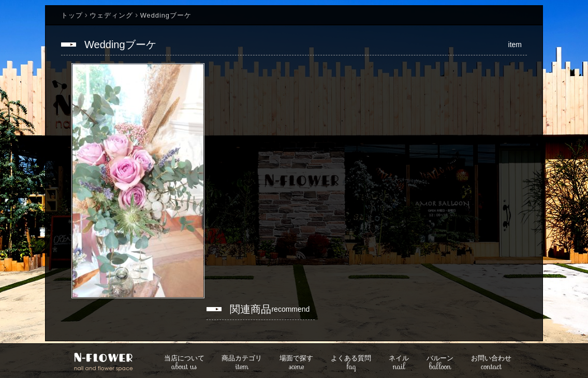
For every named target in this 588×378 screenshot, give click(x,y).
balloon (440, 363)
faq (351, 363)
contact (491, 363)
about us (184, 363)
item (242, 363)
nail (399, 363)
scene (296, 363)
